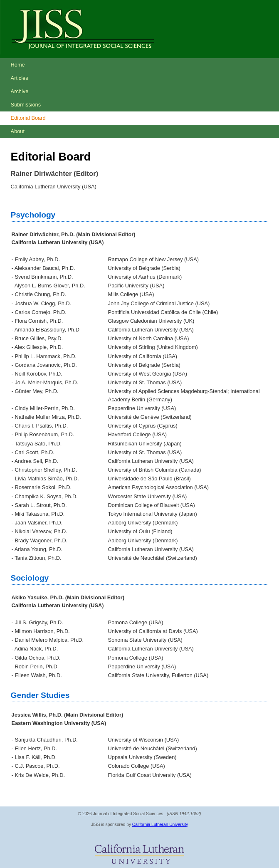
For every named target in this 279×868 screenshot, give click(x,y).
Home (18, 65)
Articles (20, 78)
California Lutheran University (160, 825)
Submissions (26, 105)
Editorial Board (28, 118)
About (18, 131)
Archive (20, 91)
